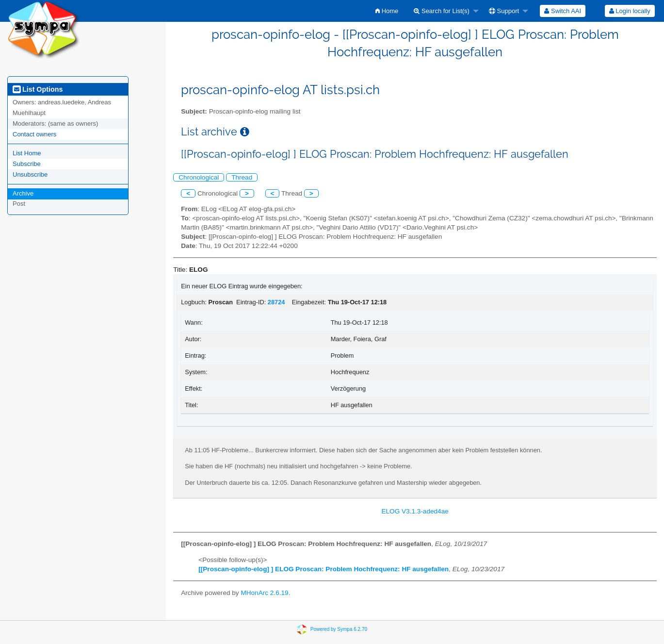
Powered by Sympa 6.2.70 (339, 629)
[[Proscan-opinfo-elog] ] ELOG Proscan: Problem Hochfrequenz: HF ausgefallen (324, 569)
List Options (38, 89)
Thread (242, 177)
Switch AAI (563, 11)
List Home (27, 153)
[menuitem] (387, 11)
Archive (23, 193)
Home (387, 11)
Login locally (630, 11)
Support (504, 11)
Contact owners (34, 134)
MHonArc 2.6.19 (264, 593)
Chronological (199, 177)
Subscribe (27, 164)
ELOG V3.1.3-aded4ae (415, 511)
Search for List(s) (442, 11)
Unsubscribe (30, 174)
